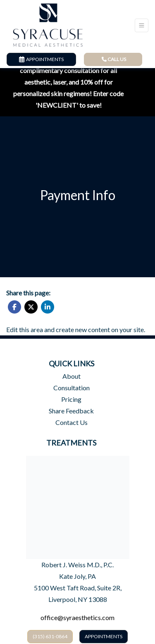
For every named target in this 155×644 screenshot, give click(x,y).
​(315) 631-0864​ (50, 636)
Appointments (104, 636)
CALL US (114, 59)
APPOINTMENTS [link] (41, 59)
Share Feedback (71, 411)
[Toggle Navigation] (142, 25)
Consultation (72, 388)
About (72, 376)
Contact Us (72, 422)
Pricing (71, 399)
